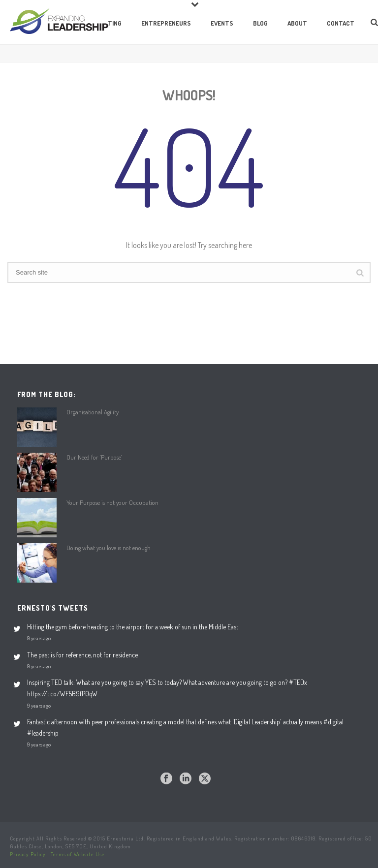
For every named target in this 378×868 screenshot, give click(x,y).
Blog (260, 23)
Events (222, 23)
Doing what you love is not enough (109, 548)
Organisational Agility (93, 412)
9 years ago (39, 638)
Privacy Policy (28, 854)
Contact (341, 23)
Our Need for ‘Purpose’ (94, 457)
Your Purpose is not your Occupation (112, 502)
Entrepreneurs (166, 23)
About (297, 23)
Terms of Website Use (78, 854)
